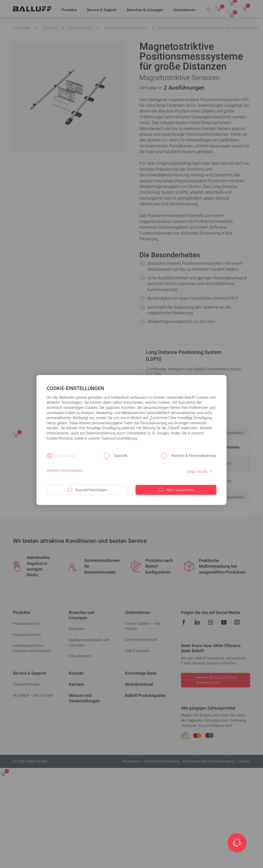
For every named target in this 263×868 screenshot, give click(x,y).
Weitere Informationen (65, 471)
